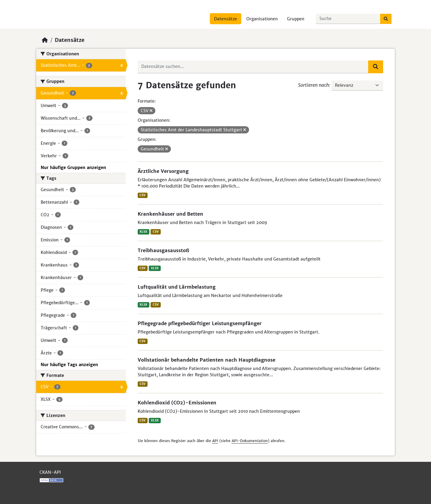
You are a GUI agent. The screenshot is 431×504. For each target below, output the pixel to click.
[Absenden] (386, 19)
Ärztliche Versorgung (163, 171)
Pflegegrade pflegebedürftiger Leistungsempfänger (200, 323)
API (215, 441)
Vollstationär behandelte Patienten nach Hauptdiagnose (207, 360)
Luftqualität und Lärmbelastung (177, 287)
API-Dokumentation (250, 441)
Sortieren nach (314, 85)
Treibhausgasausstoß (163, 250)
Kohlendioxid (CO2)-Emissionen (177, 403)
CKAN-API (50, 472)
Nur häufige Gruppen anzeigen (73, 168)
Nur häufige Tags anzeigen (69, 365)
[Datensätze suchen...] (348, 19)
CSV (142, 195)
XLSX (143, 232)
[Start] (45, 40)
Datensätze (226, 19)
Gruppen (296, 19)
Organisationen (262, 19)
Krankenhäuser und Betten (170, 214)
